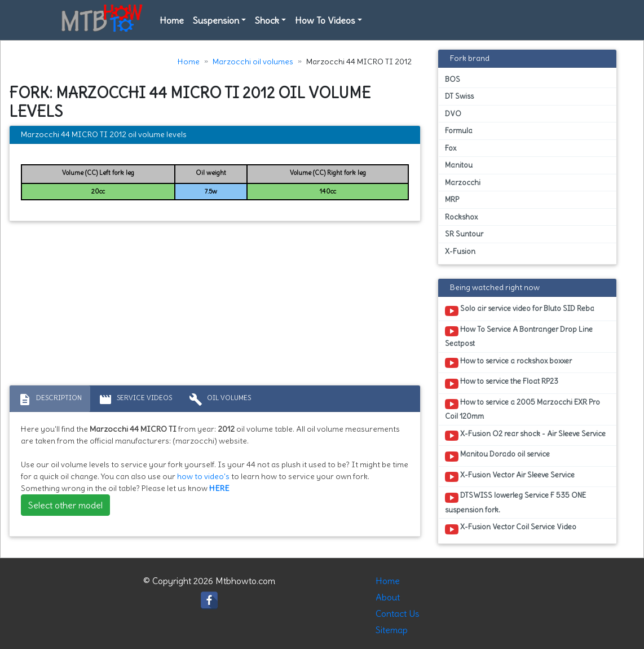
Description (50, 400)
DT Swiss (459, 96)
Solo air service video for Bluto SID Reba (520, 310)
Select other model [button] (65, 505)
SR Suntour (464, 234)
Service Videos (135, 400)
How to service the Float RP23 (502, 383)
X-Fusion (460, 251)
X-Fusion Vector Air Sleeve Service (510, 477)
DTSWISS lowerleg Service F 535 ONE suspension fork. (515, 502)
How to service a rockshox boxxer (508, 363)
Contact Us (398, 613)
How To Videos (325, 20)
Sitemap (392, 630)
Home (172, 20)
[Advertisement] (215, 306)
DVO (453, 114)
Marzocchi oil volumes (253, 62)
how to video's (203, 476)
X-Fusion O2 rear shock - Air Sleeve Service (525, 436)
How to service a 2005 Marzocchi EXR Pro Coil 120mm (522, 409)
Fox (451, 148)
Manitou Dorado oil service (497, 456)
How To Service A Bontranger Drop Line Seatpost (519, 336)
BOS (453, 79)
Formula (459, 131)
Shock (267, 20)
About (388, 597)
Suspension (216, 20)
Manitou (459, 165)
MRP (452, 199)
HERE (219, 488)
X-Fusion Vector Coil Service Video (511, 529)
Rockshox (461, 217)
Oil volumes (220, 400)
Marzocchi (463, 183)
